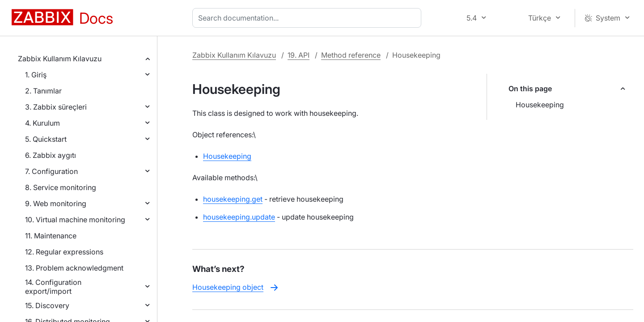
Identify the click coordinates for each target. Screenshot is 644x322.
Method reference (351, 55)
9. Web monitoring (56, 203)
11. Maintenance (51, 236)
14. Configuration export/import (53, 287)
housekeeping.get (233, 199)
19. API (299, 55)
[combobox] (309, 18)
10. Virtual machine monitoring (75, 220)
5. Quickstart (46, 139)
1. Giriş (36, 75)
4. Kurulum (42, 123)
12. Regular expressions (64, 252)
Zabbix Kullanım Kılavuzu (60, 59)
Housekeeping (540, 105)
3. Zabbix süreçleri (56, 107)
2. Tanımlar (43, 91)
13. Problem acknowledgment (74, 268)
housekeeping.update (239, 217)
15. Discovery (47, 305)
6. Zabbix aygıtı (51, 155)
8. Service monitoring (61, 187)
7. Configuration (51, 171)
